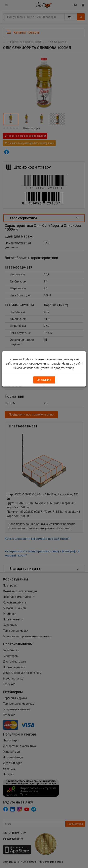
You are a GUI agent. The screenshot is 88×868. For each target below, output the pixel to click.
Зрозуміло (44, 380)
